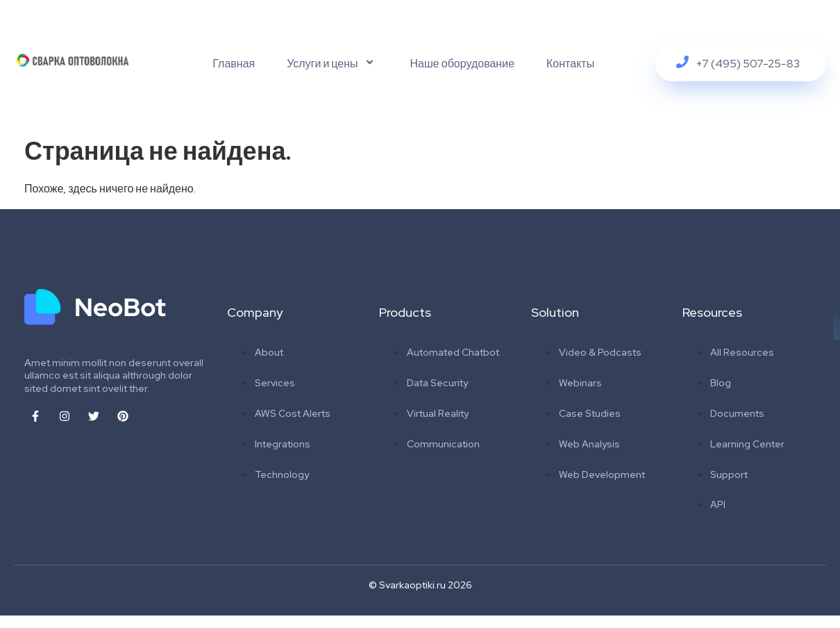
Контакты (570, 64)
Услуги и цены (332, 64)
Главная (234, 64)
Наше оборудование (462, 64)
